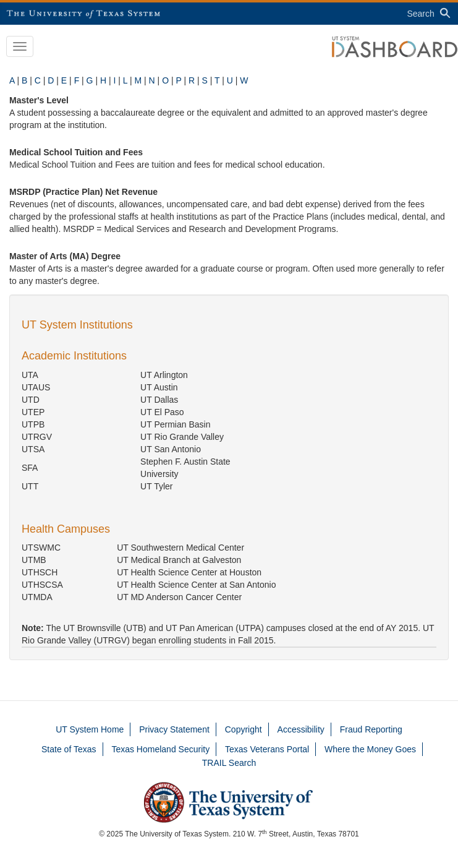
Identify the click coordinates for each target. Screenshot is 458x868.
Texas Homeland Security (160, 749)
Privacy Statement (174, 729)
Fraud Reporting (371, 729)
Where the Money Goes (370, 749)
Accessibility (301, 729)
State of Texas (69, 749)
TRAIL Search (229, 763)
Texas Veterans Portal (267, 749)
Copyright (244, 729)
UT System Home (90, 729)
